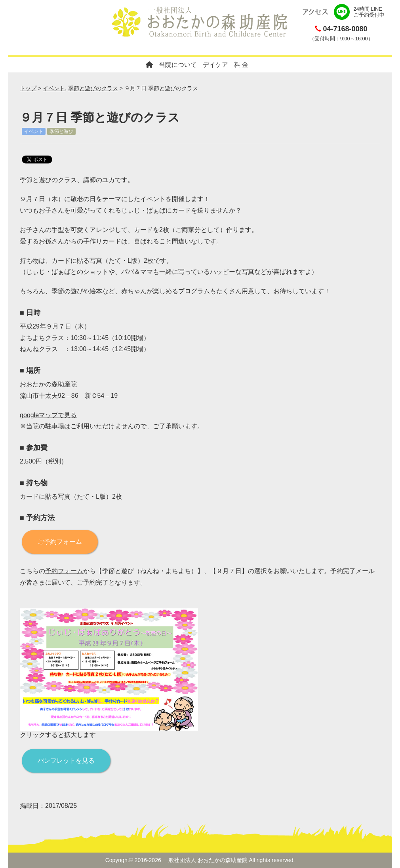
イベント (54, 88)
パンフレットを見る (66, 761)
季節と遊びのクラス (93, 88)
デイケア (215, 65)
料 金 (241, 65)
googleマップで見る (48, 415)
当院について (178, 65)
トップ (28, 88)
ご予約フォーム (60, 542)
